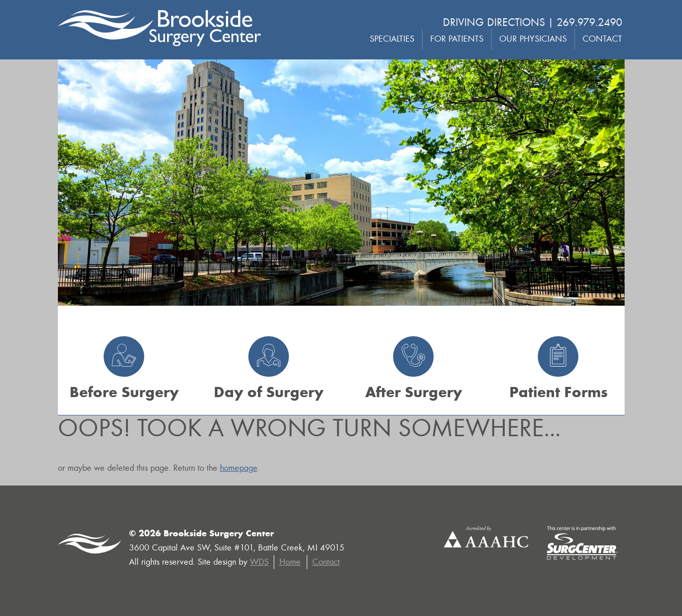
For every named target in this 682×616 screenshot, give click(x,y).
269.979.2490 (589, 22)
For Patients (457, 39)
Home (290, 562)
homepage (239, 468)
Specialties (392, 39)
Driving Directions (494, 22)
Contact (602, 39)
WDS (259, 562)
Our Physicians (533, 39)
